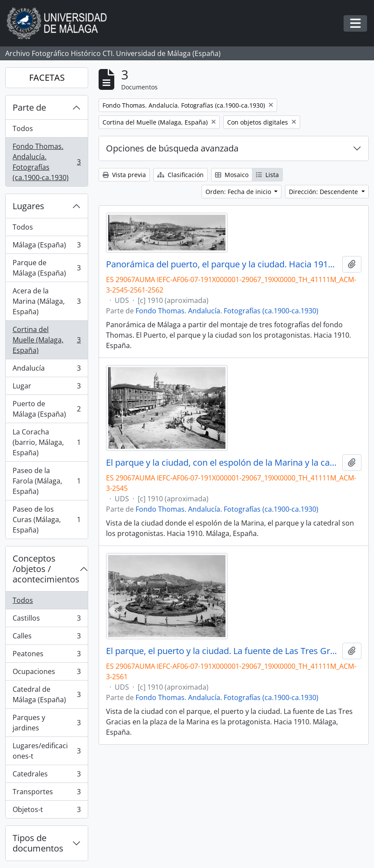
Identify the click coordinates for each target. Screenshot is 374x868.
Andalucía (46, 370)
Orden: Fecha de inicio (239, 192)
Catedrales (46, 776)
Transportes (46, 794)
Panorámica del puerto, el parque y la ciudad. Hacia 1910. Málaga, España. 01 (222, 264)
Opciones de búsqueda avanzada (172, 148)
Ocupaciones (46, 673)
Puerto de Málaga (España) (46, 409)
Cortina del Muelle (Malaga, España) (46, 340)
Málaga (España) (46, 247)
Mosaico (232, 175)
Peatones (46, 656)
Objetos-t (46, 811)
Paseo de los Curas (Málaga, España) (46, 519)
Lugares (28, 206)
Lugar (46, 388)
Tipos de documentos (38, 843)
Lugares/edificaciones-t (46, 751)
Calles (46, 638)
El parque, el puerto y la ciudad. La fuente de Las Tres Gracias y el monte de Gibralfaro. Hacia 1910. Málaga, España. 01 (222, 651)
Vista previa (124, 175)
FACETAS (47, 77)
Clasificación (180, 175)
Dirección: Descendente (324, 192)
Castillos (46, 620)
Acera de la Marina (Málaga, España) (46, 301)
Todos (23, 128)
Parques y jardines (46, 723)
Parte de (29, 107)
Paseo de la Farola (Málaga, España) (46, 481)
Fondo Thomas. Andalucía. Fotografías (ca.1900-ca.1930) (46, 162)
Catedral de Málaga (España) (46, 694)
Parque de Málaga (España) (46, 268)
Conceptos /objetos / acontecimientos (46, 569)
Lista (267, 175)
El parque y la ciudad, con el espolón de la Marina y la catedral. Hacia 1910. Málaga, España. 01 (222, 463)
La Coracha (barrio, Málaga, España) (46, 442)
